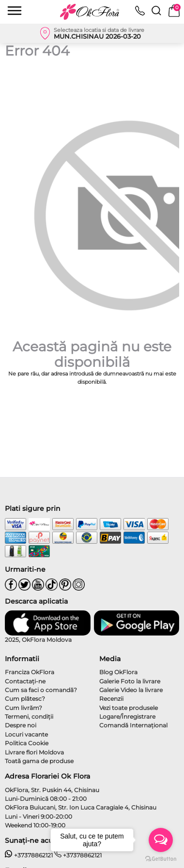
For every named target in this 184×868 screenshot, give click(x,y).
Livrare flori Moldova (34, 752)
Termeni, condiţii (29, 716)
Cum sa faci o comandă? (41, 690)
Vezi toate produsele (129, 708)
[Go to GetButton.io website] (161, 858)
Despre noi (21, 725)
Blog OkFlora (118, 672)
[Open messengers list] (161, 840)
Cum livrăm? (23, 708)
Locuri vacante (26, 734)
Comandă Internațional (133, 725)
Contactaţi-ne (25, 681)
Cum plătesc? (25, 699)
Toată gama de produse (39, 761)
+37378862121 (29, 855)
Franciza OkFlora (30, 672)
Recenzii (111, 699)
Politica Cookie (27, 743)
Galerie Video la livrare (131, 690)
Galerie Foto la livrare (130, 681)
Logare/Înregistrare (127, 716)
